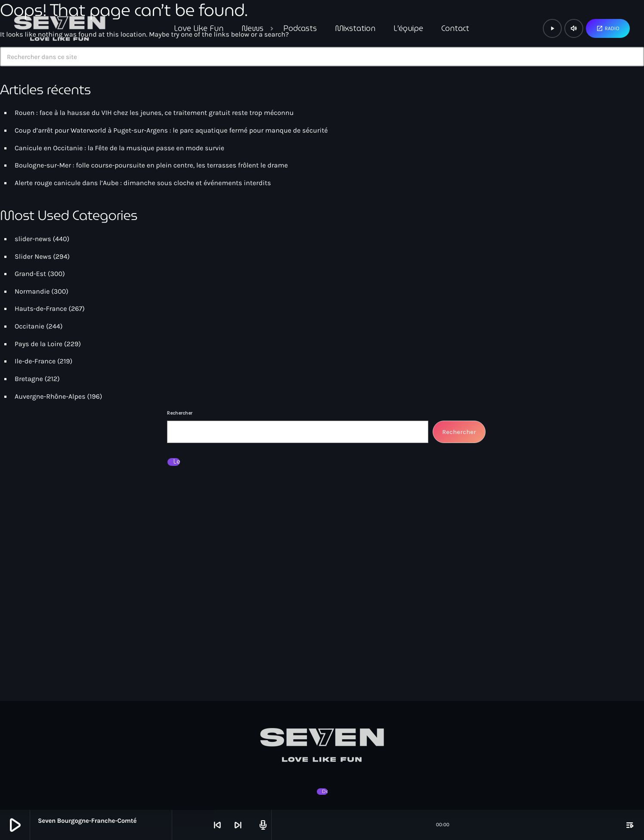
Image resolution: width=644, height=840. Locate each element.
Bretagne (29, 379)
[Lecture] (552, 28)
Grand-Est (30, 274)
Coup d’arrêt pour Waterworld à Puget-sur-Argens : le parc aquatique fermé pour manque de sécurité (171, 131)
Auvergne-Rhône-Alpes (50, 397)
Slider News (33, 257)
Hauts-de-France (41, 309)
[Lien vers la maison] (60, 28)
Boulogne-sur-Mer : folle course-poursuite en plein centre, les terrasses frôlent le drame (151, 166)
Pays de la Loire (39, 344)
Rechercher (180, 413)
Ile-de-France (35, 361)
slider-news (33, 239)
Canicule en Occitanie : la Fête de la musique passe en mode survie (119, 148)
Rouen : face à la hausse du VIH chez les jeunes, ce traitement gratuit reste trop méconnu (154, 113)
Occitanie (29, 327)
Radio (608, 28)
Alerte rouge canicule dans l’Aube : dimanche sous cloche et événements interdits (143, 183)
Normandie (32, 292)
